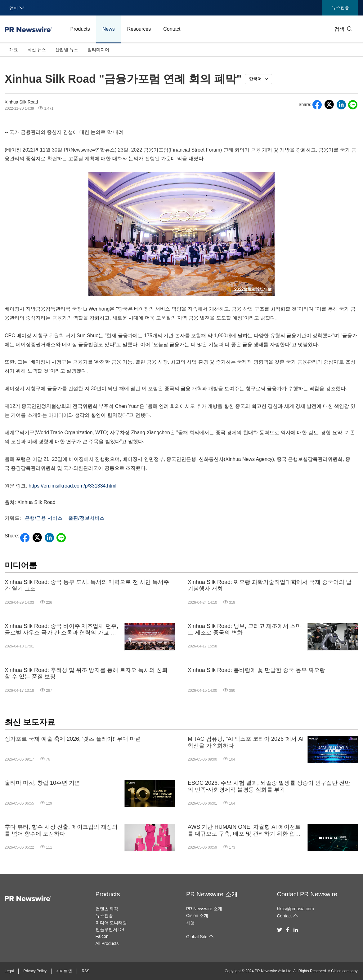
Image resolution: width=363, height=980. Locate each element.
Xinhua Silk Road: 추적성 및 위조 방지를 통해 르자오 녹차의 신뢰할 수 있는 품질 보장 (86, 673)
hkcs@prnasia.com (296, 909)
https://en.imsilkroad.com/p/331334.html (72, 486)
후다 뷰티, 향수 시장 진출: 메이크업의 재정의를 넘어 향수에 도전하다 (61, 830)
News (109, 29)
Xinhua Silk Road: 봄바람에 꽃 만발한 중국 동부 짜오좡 (256, 670)
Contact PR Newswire (307, 894)
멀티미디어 (98, 50)
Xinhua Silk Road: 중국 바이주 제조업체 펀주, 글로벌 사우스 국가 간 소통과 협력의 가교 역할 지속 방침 (61, 630)
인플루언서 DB (110, 929)
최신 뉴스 (37, 50)
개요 (14, 50)
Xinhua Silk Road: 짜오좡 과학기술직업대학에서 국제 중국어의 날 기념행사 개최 (270, 585)
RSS (85, 971)
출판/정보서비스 (86, 518)
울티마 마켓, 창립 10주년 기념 (42, 783)
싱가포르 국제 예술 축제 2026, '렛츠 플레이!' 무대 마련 (73, 739)
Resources (139, 29)
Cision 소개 (197, 916)
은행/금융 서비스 (44, 518)
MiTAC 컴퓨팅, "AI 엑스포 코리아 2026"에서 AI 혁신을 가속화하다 (246, 742)
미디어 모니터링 (111, 923)
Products (80, 29)
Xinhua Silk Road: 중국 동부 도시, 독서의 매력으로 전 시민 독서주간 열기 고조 (87, 585)
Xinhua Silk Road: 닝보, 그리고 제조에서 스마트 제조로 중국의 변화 (244, 629)
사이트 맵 (64, 971)
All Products (107, 943)
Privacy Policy (35, 971)
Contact (172, 29)
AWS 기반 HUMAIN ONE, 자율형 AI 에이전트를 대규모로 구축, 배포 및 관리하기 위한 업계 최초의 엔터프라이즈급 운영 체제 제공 (244, 830)
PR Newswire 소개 (212, 894)
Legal (9, 971)
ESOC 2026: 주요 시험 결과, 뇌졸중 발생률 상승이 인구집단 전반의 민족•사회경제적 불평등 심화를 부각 (269, 786)
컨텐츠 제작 (107, 909)
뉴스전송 (340, 7)
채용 (190, 923)
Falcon (102, 936)
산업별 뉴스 (67, 50)
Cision (336, 971)
